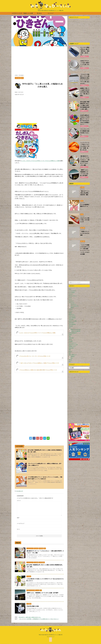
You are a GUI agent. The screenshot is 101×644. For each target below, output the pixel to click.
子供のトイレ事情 (73, 321)
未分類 (70, 340)
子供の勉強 (18, 491)
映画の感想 (71, 338)
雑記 (70, 361)
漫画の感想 (71, 348)
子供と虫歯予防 (72, 318)
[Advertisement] (39, 61)
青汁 (72, 358)
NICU (70, 289)
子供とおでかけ (72, 316)
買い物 (70, 360)
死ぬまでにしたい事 (73, 345)
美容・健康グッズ (73, 355)
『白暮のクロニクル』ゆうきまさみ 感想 (85, 233)
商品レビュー (72, 314)
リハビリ (71, 311)
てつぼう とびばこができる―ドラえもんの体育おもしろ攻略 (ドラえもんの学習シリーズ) (39, 363)
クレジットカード (73, 296)
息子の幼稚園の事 (73, 333)
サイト (18, 529)
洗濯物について (72, 346)
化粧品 (70, 313)
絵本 (70, 353)
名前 (18, 518)
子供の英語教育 (72, 324)
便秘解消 (73, 356)
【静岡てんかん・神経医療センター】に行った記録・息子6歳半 (42, 593)
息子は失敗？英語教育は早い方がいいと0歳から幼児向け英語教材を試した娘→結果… (85, 105)
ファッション (72, 302)
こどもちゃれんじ (73, 291)
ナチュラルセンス (75, 306)
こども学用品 (72, 292)
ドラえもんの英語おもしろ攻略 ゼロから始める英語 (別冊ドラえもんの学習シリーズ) (38, 370)
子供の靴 (71, 326)
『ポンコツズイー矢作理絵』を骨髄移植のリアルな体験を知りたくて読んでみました (39, 619)
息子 (22, 491)
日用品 (70, 334)
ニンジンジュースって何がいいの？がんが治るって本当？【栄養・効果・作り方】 (85, 146)
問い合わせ (39, 13)
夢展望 (72, 308)
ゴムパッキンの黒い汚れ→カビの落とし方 (85, 220)
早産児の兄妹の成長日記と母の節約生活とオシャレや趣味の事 (51, 635)
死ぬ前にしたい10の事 (28, 13)
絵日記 (70, 351)
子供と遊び (71, 319)
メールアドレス (21, 523)
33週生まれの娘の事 (76, 331)
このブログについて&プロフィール (17, 14)
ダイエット (71, 301)
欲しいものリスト (73, 343)
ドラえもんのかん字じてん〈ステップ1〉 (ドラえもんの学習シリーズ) (35, 356)
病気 (70, 350)
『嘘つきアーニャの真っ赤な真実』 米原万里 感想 (85, 193)
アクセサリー (74, 304)
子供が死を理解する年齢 (33, 606)
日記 (70, 336)
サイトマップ (51, 13)
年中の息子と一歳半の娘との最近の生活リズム (30, 617)
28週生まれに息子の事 (76, 329)
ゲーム (70, 299)
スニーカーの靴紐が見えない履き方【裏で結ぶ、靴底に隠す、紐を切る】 (85, 51)
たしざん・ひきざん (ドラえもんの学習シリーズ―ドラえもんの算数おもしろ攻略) (41, 161)
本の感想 (71, 341)
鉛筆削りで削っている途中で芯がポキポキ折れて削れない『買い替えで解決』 (85, 92)
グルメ (70, 297)
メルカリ (71, 309)
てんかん (71, 294)
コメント (19, 500)
